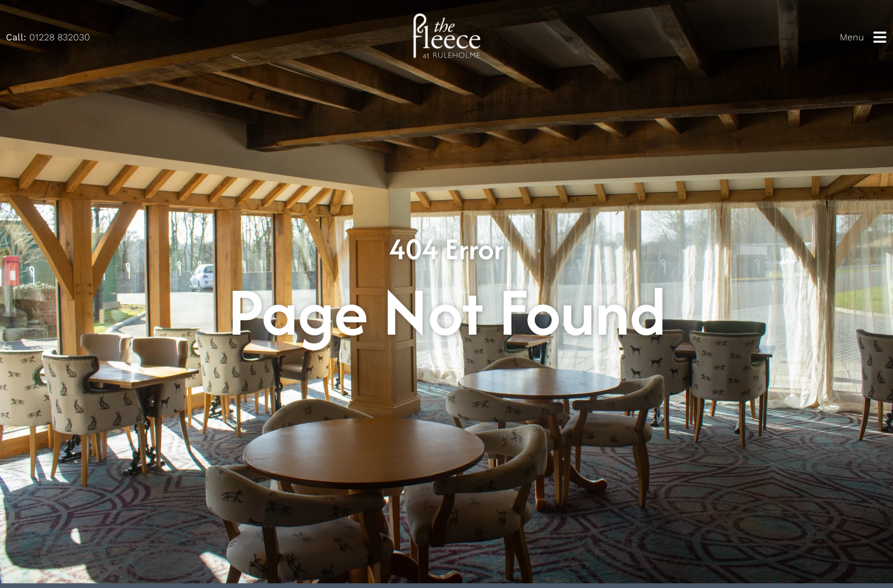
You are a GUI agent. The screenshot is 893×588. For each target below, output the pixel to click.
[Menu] (880, 37)
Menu (852, 37)
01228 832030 (48, 37)
